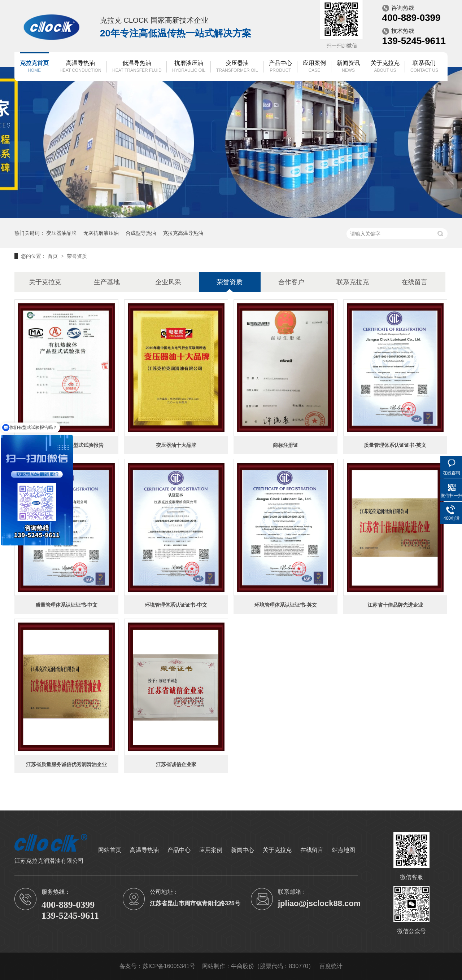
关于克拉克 (385, 67)
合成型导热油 (141, 233)
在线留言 (414, 282)
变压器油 (237, 67)
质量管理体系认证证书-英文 (395, 445)
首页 (53, 256)
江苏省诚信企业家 (176, 764)
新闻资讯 (348, 67)
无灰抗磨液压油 (101, 233)
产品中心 (280, 67)
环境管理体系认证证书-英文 (286, 605)
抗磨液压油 (189, 67)
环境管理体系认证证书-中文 (176, 605)
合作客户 (291, 282)
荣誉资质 (77, 256)
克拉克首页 (34, 67)
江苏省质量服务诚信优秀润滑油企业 (66, 764)
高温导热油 (80, 67)
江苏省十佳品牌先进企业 (395, 605)
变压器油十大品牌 (176, 445)
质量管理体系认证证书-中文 (67, 605)
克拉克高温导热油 (183, 233)
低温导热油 (137, 67)
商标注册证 (286, 445)
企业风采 (168, 282)
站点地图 (344, 850)
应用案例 (314, 67)
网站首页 (110, 850)
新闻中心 (243, 850)
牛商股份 (243, 966)
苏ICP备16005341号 (169, 966)
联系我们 (424, 67)
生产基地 (107, 282)
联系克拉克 (353, 282)
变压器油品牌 (61, 233)
